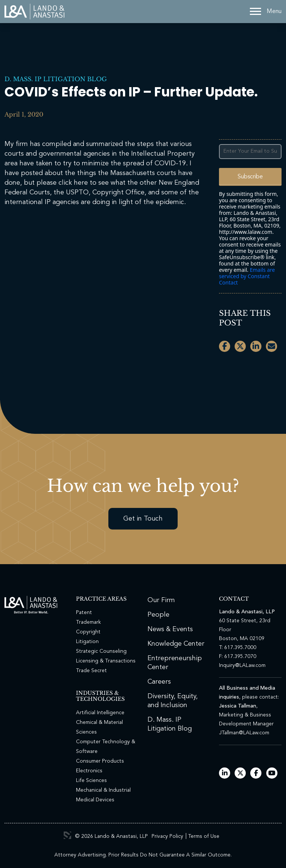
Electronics (89, 771)
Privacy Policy (167, 836)
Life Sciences (91, 780)
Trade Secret (91, 671)
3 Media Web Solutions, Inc (67, 835)
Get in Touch (143, 519)
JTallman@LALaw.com (244, 733)
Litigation (87, 642)
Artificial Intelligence (100, 713)
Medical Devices (95, 800)
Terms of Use (204, 836)
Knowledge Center (176, 644)
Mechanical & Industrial (103, 790)
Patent (84, 613)
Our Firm (161, 600)
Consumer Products (100, 761)
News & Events (170, 629)
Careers (159, 682)
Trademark (88, 622)
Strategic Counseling (101, 651)
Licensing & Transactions (106, 661)
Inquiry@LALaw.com (242, 665)
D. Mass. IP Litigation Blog (56, 79)
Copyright (88, 632)
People (158, 615)
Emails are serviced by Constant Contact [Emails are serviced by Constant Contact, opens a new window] (247, 276)
